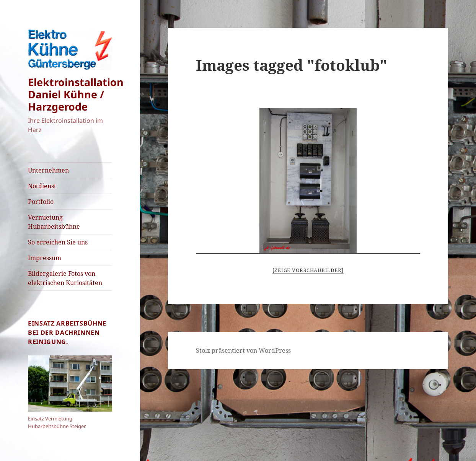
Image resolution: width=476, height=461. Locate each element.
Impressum (45, 258)
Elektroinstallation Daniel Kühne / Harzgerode (76, 94)
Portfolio (41, 202)
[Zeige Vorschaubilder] (308, 270)
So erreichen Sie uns (58, 242)
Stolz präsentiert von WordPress (243, 350)
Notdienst (42, 186)
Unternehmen (48, 170)
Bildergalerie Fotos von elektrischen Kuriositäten (65, 278)
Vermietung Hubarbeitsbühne (54, 222)
